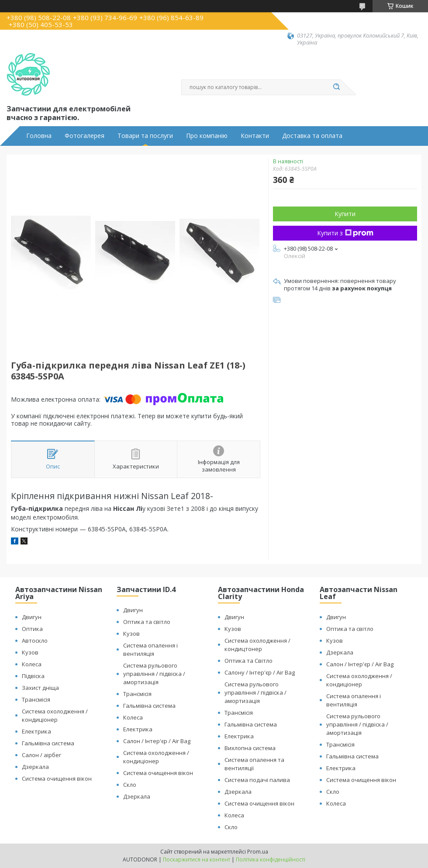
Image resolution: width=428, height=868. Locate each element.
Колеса (32, 664)
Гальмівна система (48, 743)
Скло (130, 785)
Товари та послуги (145, 136)
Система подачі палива (257, 780)
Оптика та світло (147, 622)
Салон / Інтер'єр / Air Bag (157, 741)
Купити (345, 214)
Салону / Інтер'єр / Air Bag (260, 672)
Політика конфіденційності (271, 859)
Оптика (32, 629)
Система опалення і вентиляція (150, 649)
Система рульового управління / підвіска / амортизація (154, 674)
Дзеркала (35, 767)
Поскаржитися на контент (197, 859)
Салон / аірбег (41, 755)
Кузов (30, 652)
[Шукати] (336, 87)
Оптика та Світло (249, 661)
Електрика (36, 731)
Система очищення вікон (57, 778)
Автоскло (35, 641)
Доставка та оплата (312, 136)
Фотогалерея (85, 136)
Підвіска (33, 676)
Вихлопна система (250, 748)
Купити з (345, 233)
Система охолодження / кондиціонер (55, 715)
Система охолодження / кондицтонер (257, 645)
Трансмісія (36, 699)
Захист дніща (40, 688)
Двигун (32, 617)
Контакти (255, 136)
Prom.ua (258, 852)
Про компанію (207, 136)
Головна (39, 136)
